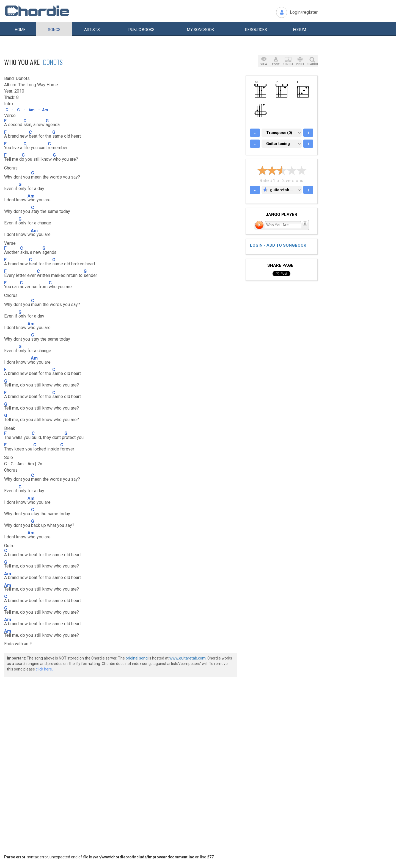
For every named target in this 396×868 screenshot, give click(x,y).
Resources (256, 30)
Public (141, 30)
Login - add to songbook (278, 245)
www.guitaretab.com (188, 658)
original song (137, 658)
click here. (44, 669)
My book (200, 30)
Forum (300, 30)
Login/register (304, 12)
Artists (92, 30)
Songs (54, 30)
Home (20, 30)
